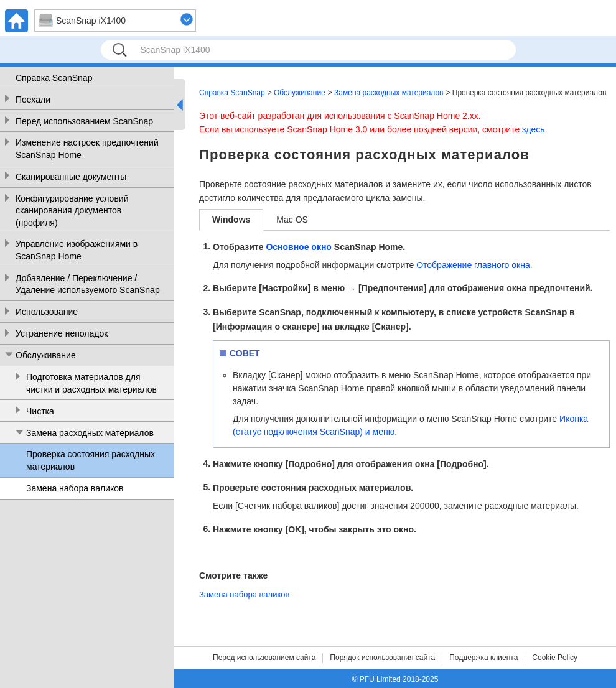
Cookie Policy (555, 658)
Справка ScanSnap (54, 78)
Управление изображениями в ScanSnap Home (77, 250)
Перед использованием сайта (264, 658)
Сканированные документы (71, 177)
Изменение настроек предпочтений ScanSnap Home (87, 149)
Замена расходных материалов (90, 433)
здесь (533, 129)
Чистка (40, 411)
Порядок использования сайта (382, 658)
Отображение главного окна (473, 265)
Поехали (33, 100)
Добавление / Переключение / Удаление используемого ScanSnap (88, 284)
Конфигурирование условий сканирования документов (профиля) (72, 211)
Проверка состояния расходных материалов (91, 460)
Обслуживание (46, 355)
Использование (47, 312)
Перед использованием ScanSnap (84, 121)
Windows (231, 220)
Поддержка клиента (483, 658)
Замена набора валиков (75, 488)
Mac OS (292, 220)
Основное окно (299, 247)
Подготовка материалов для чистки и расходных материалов (91, 383)
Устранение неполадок (62, 333)
